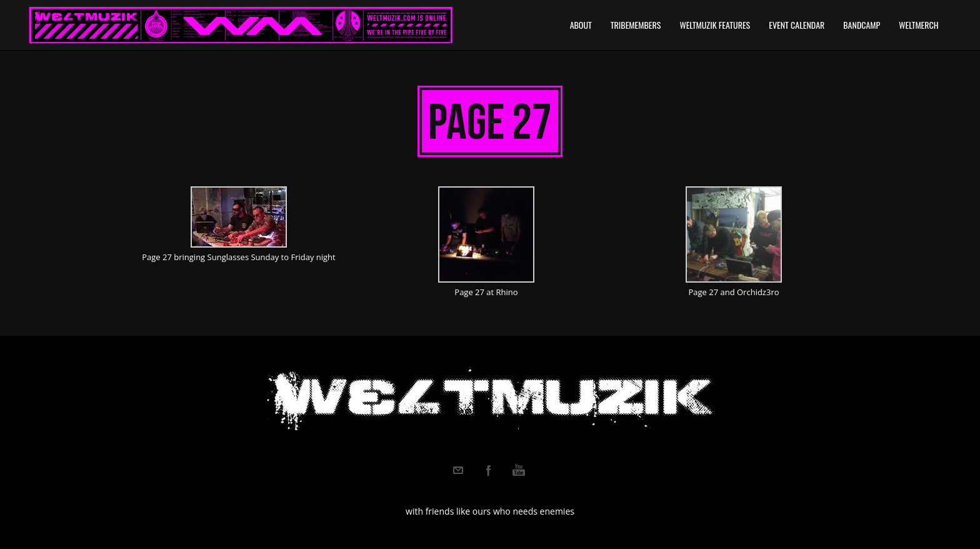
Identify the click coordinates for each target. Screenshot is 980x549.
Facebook (489, 470)
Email (458, 470)
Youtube (519, 470)
